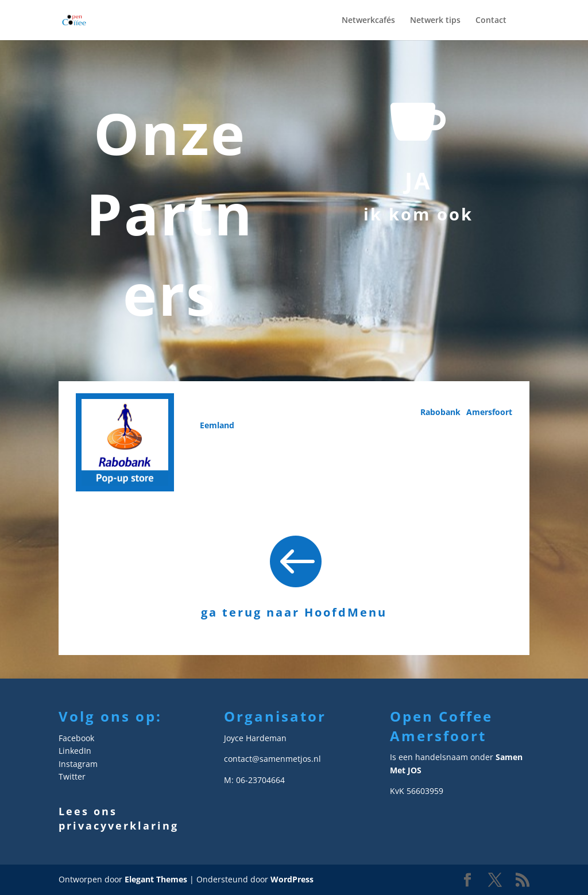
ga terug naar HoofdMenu (294, 612)
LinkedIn (75, 751)
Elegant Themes (156, 879)
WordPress (292, 879)
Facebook (76, 738)
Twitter (72, 776)
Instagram (78, 764)
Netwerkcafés (368, 21)
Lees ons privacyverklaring (119, 818)
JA (418, 181)
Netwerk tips (435, 21)
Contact (491, 21)
